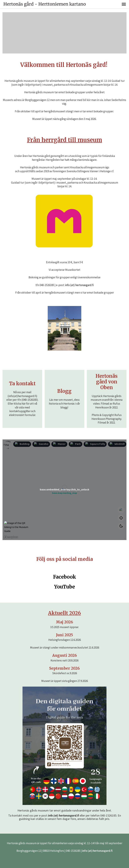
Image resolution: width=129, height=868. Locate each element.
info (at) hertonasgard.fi (79, 285)
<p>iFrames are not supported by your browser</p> (64, 490)
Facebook (65, 577)
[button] (124, 4)
